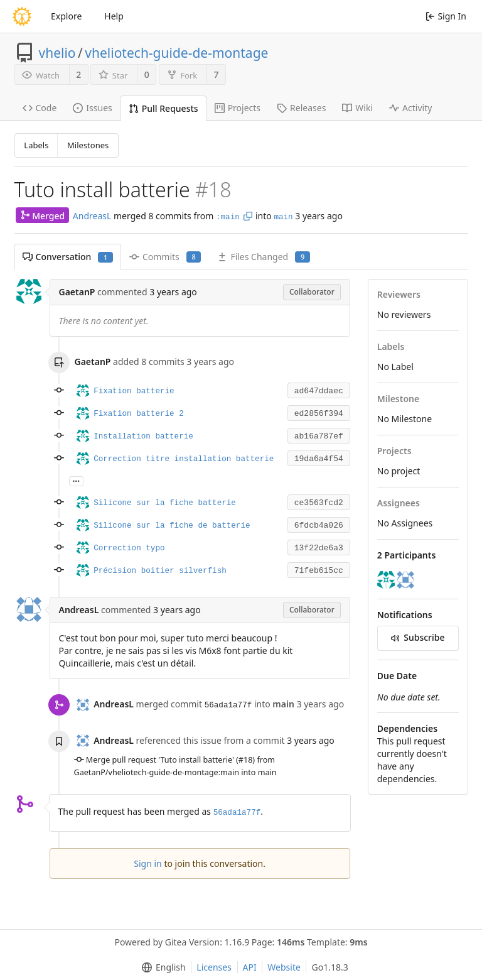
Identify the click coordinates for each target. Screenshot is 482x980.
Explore (66, 16)
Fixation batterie (134, 391)
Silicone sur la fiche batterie (165, 503)
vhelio (57, 53)
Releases (301, 108)
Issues (92, 108)
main (283, 217)
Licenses (214, 967)
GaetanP (77, 292)
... (77, 480)
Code (40, 108)
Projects (238, 108)
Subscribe (418, 637)
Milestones (88, 145)
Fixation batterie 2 (139, 414)
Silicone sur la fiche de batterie (172, 526)
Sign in (147, 863)
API (250, 967)
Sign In (446, 16)
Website (284, 967)
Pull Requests (163, 108)
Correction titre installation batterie (184, 459)
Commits (165, 257)
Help (114, 16)
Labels (36, 145)
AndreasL (92, 216)
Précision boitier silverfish (160, 571)
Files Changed (263, 257)
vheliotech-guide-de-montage (176, 53)
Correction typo (129, 548)
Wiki (357, 108)
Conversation (68, 257)
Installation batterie (143, 437)
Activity (410, 108)
